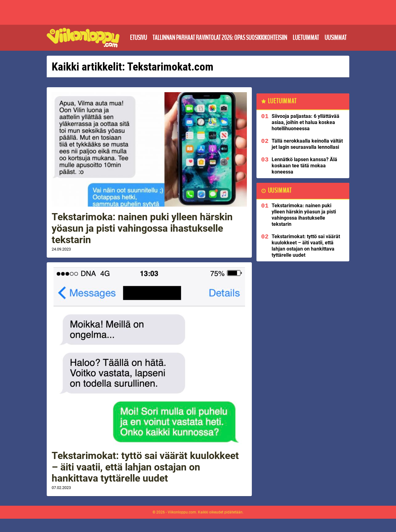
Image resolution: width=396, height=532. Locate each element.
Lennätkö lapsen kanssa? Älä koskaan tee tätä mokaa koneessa (304, 166)
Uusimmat (336, 38)
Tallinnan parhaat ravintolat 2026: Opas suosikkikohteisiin (220, 38)
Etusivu (138, 38)
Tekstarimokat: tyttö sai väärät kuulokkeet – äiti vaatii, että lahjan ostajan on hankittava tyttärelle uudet (145, 467)
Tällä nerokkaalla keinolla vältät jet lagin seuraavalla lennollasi (307, 144)
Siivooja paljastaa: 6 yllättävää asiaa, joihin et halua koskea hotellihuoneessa (306, 122)
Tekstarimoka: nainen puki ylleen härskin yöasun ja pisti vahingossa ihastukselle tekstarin (142, 228)
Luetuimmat (306, 38)
